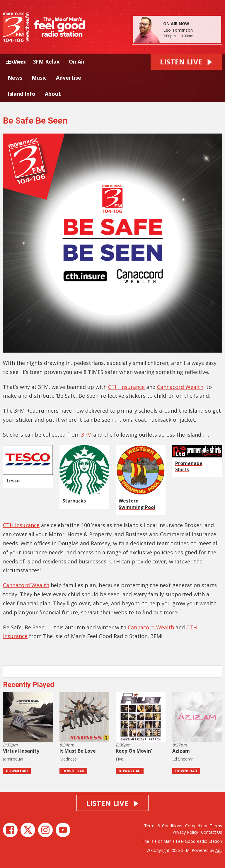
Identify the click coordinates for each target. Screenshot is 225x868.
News (15, 78)
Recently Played (29, 685)
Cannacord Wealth (180, 387)
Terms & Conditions (163, 826)
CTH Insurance (126, 387)
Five (120, 759)
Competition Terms (204, 826)
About (53, 94)
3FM (86, 435)
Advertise (69, 78)
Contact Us (212, 832)
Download (17, 771)
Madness (68, 759)
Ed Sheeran (183, 759)
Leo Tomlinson (178, 30)
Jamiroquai (13, 759)
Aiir (218, 850)
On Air (77, 61)
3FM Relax (46, 61)
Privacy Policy (185, 832)
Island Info (22, 94)
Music (39, 78)
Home (16, 61)
